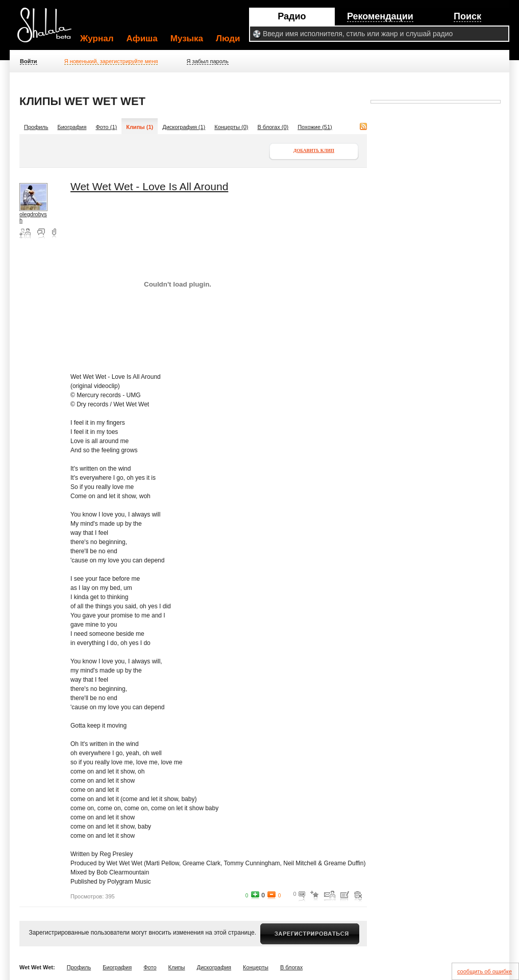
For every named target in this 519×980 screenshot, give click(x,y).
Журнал (97, 38)
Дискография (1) (184, 127)
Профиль (36, 127)
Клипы (177, 967)
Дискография (214, 967)
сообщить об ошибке (485, 971)
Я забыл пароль (208, 61)
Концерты (256, 967)
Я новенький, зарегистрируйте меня (111, 61)
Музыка (187, 38)
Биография (72, 127)
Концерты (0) (231, 127)
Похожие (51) (315, 127)
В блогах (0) (273, 127)
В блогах (291, 967)
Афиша (142, 38)
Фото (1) (106, 127)
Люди (228, 38)
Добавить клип (314, 150)
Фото (150, 967)
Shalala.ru (49, 29)
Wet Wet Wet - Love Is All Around (149, 186)
